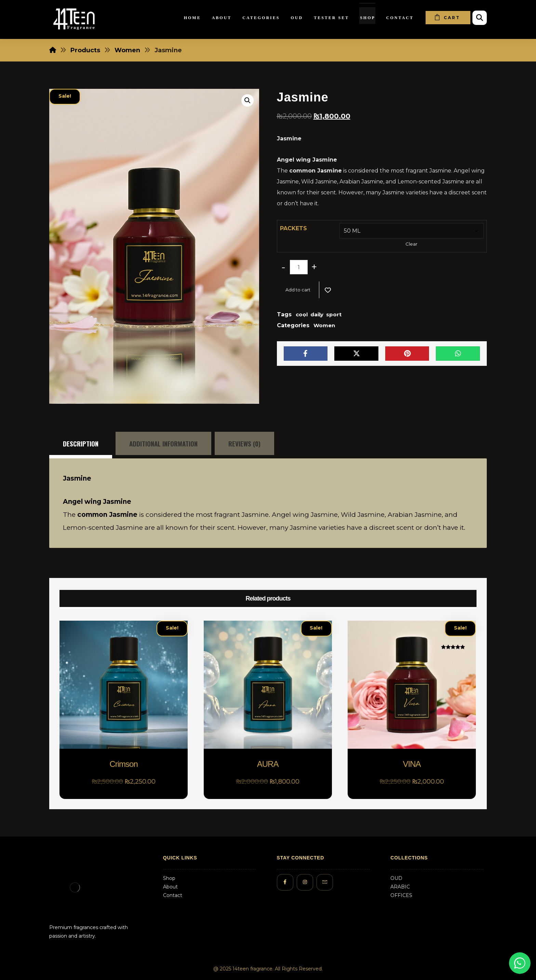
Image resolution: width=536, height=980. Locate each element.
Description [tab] (81, 443)
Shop (169, 878)
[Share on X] (356, 354)
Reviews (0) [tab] (244, 443)
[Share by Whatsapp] (458, 354)
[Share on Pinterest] (407, 354)
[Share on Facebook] (306, 354)
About (170, 887)
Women (324, 325)
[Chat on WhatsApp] (520, 963)
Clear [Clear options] (411, 244)
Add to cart (298, 290)
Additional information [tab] (163, 443)
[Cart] (448, 18)
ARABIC (400, 887)
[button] (247, 100)
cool (302, 314)
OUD (396, 878)
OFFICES (401, 895)
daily (317, 314)
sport (334, 314)
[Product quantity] (299, 267)
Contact (173, 895)
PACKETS (293, 228)
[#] (285, 882)
